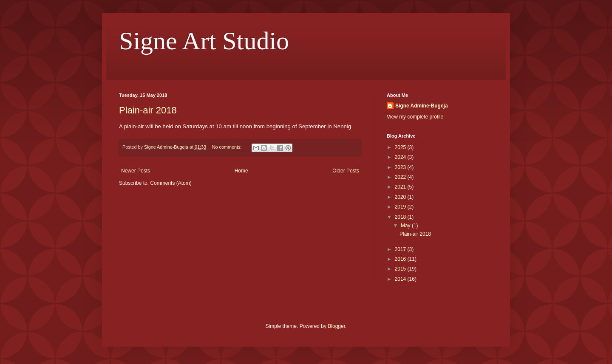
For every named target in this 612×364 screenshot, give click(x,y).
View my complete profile (415, 117)
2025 (401, 147)
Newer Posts (136, 171)
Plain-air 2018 (148, 110)
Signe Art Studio (204, 41)
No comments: (228, 147)
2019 (401, 207)
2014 (401, 279)
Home (241, 171)
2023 (401, 167)
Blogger (336, 326)
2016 (401, 259)
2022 (401, 177)
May (406, 226)
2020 (401, 197)
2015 (401, 269)
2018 (401, 217)
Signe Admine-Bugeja (422, 106)
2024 (401, 157)
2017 (401, 249)
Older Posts (346, 171)
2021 (401, 187)
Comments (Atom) (171, 183)
